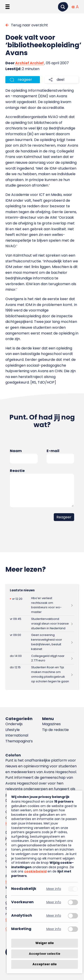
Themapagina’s (19, 741)
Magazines (51, 724)
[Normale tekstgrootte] (73, 7)
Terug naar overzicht (29, 25)
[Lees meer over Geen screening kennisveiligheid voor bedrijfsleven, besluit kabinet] (42, 642)
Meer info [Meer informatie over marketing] (54, 929)
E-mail (53, 451)
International (17, 735)
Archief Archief (29, 63)
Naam (16, 451)
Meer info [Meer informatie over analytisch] (54, 916)
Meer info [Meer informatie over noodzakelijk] (54, 889)
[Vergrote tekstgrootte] (77, 7)
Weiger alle (45, 943)
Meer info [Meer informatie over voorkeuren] (54, 902)
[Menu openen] (8, 7)
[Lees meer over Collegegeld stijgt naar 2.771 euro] (42, 658)
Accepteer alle (45, 964)
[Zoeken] (63, 7)
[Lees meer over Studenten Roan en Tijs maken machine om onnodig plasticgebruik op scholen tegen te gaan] (42, 675)
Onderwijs (14, 724)
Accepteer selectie (45, 954)
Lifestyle (13, 730)
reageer (25, 80)
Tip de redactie (55, 730)
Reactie (17, 471)
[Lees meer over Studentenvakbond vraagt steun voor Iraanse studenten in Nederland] (42, 624)
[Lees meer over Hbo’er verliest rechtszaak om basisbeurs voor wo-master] (42, 605)
